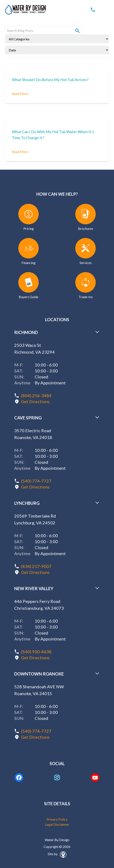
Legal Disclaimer (57, 824)
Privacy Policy (57, 819)
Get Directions (35, 401)
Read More (20, 94)
